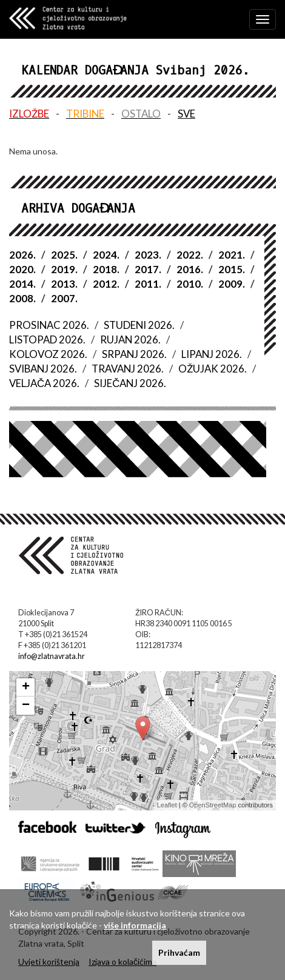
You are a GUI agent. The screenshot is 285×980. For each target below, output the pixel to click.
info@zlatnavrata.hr (52, 656)
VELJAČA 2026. (44, 383)
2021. (232, 255)
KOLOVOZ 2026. (48, 354)
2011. (148, 284)
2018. (106, 269)
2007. (64, 298)
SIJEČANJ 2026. (130, 383)
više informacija (135, 925)
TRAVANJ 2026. (128, 369)
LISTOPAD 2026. (47, 339)
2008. (22, 298)
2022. (190, 255)
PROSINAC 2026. (49, 325)
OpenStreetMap (213, 805)
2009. (232, 284)
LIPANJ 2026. (212, 354)
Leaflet (167, 805)
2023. (148, 255)
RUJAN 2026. (130, 339)
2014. (22, 284)
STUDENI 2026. (139, 325)
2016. (190, 269)
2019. (64, 269)
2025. (64, 255)
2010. (190, 284)
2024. (106, 255)
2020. (22, 269)
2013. (64, 284)
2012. (106, 284)
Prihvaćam (179, 952)
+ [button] (26, 687)
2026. (22, 255)
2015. (232, 269)
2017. (148, 269)
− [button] (26, 706)
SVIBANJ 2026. (43, 369)
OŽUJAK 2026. (213, 369)
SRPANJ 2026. (134, 354)
